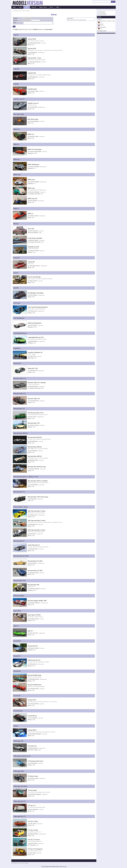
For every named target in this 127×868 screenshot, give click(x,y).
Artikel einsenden (103, 14)
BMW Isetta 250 (32, 199)
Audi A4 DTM (32, 39)
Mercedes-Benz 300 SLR (35, 437)
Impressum (62, 867)
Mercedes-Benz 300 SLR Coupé (37, 467)
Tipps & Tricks (43, 7)
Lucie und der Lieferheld (35, 238)
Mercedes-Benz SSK (33, 585)
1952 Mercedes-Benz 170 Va (36, 413)
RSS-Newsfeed (102, 12)
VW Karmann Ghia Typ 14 (35, 761)
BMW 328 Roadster (33, 164)
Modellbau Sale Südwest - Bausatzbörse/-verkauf (106, 21)
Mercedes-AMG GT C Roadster (37, 383)
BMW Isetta (31, 180)
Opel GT (30, 631)
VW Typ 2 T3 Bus (33, 821)
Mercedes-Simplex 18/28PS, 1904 (37, 601)
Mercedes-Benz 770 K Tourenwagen (38, 497)
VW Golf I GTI (32, 746)
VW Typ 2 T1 (32, 805)
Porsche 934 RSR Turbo (35, 675)
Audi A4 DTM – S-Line (34, 58)
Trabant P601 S (32, 730)
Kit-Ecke (34, 7)
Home (14, 7)
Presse (51, 7)
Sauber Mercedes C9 (34, 545)
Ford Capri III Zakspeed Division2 (38, 307)
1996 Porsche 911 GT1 (34, 660)
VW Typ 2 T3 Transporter (35, 849)
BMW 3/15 (31, 134)
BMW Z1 (30, 214)
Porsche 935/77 (32, 700)
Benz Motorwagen (33, 119)
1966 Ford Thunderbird (34, 323)
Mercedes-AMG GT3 (34, 399)
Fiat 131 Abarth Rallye (34, 277)
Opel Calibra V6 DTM (34, 615)
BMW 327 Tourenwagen (35, 149)
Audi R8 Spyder (32, 89)
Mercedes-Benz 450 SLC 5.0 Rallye (38, 481)
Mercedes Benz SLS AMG (35, 561)
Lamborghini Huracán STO (36, 337)
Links (66, 867)
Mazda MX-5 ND (33, 368)
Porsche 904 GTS (33, 646)
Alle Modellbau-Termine (102, 31)
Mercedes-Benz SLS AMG (35, 571)
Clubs (57, 7)
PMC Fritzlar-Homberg (102, 27)
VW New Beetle (32, 790)
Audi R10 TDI (32, 73)
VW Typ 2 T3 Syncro (34, 840)
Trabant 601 (31, 262)
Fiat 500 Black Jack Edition (36, 293)
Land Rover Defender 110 (35, 352)
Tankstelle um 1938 (33, 247)
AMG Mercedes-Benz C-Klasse (37, 511)
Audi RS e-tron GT (33, 103)
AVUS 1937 (31, 229)
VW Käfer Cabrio (33, 776)
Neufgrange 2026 (100, 24)
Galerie (27, 7)
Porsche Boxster (32, 716)
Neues (20, 7)
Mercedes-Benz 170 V (34, 423)
